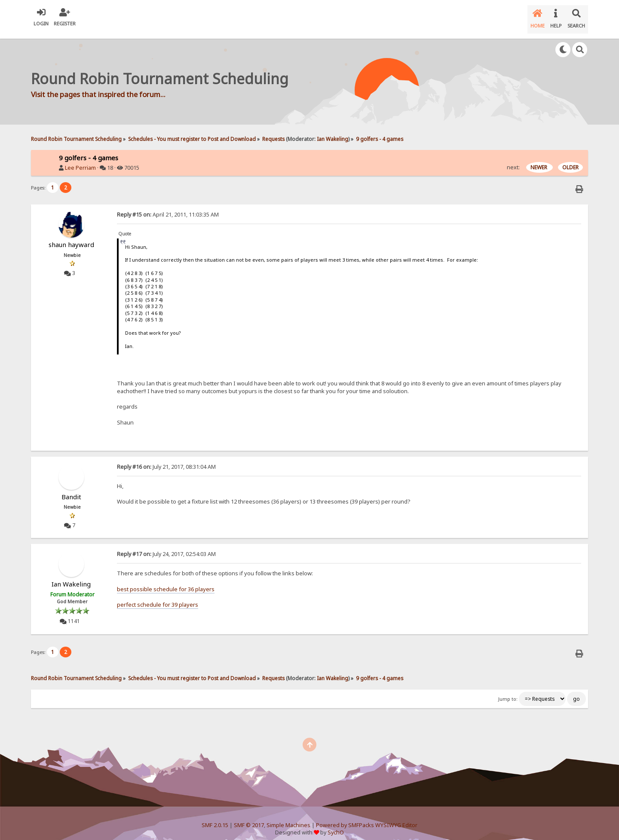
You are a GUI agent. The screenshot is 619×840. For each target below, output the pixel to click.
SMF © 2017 (249, 819)
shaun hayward (71, 238)
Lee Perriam (80, 161)
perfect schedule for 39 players (158, 598)
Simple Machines (288, 819)
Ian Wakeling (332, 132)
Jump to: (508, 692)
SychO (336, 826)
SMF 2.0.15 (215, 819)
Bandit (71, 490)
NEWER (539, 160)
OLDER (570, 160)
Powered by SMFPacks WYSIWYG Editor (367, 819)
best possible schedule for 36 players (166, 582)
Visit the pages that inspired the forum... (98, 87)
